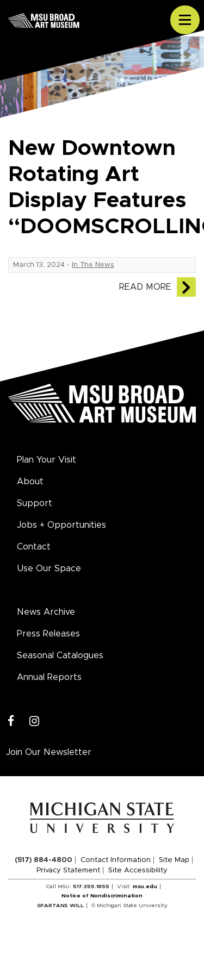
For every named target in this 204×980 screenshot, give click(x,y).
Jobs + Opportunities (61, 525)
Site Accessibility (138, 870)
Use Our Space (49, 569)
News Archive (46, 612)
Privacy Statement (68, 870)
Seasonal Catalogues (60, 656)
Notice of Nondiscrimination (102, 896)
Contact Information (116, 860)
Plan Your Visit (47, 460)
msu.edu (145, 887)
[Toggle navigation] (185, 20)
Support (35, 503)
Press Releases (48, 634)
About (30, 482)
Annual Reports (49, 677)
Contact (34, 547)
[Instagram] (35, 722)
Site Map (174, 860)
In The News (93, 265)
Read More (145, 287)
